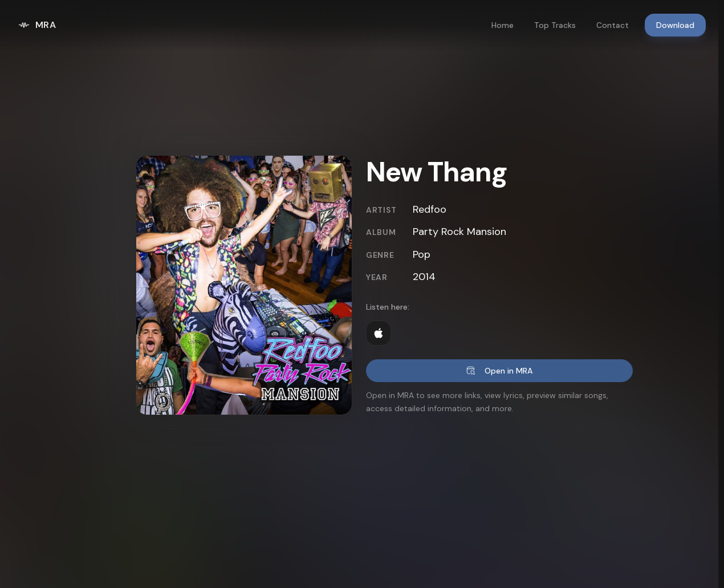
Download (675, 25)
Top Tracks (555, 25)
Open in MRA (499, 371)
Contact (613, 25)
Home (503, 25)
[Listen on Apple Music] (379, 333)
